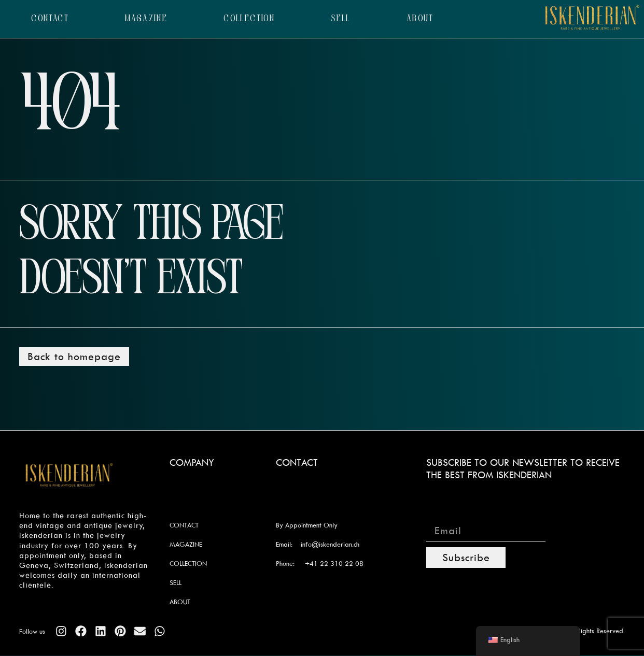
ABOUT (420, 19)
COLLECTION (249, 19)
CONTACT (50, 19)
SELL (341, 19)
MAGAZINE (146, 19)
